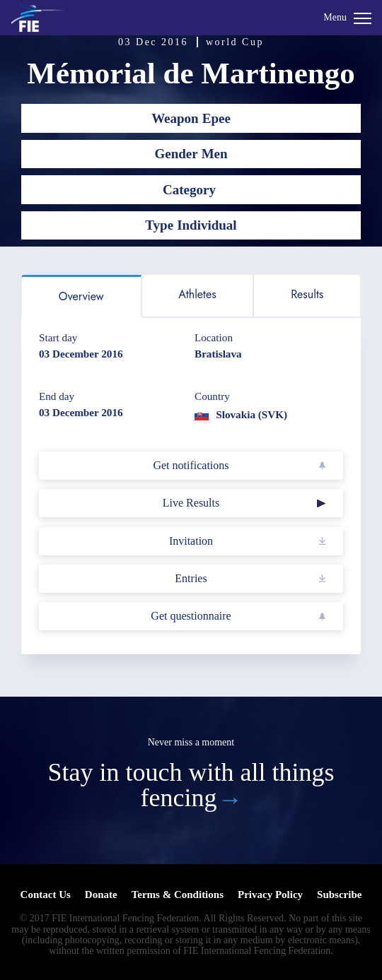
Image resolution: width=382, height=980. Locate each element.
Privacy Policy (270, 895)
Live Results (191, 503)
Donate (101, 895)
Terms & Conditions (178, 895)
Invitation (191, 541)
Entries (191, 578)
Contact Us (46, 895)
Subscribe (339, 895)
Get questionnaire (191, 616)
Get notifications (191, 465)
